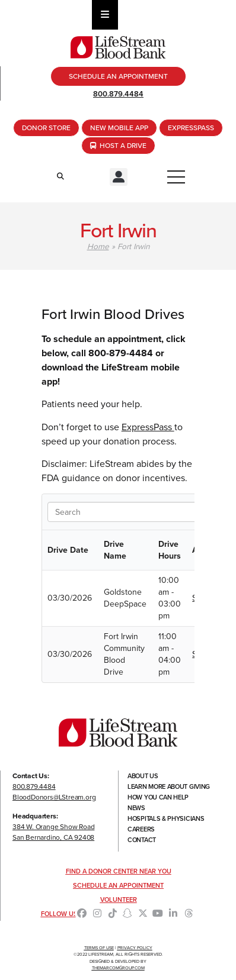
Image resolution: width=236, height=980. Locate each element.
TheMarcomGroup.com (118, 968)
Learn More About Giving (169, 786)
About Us (143, 776)
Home (98, 246)
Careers (141, 829)
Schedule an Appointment (118, 885)
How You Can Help (158, 797)
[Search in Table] (122, 512)
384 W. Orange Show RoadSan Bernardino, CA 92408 (53, 832)
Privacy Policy (135, 948)
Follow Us (59, 914)
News (136, 808)
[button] (119, 177)
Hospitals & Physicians (166, 818)
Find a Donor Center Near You (119, 871)
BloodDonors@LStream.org (54, 797)
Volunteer (119, 900)
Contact (142, 840)
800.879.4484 (118, 94)
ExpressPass (148, 427)
